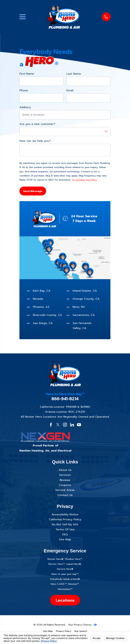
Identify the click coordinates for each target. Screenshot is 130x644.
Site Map (65, 539)
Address (25, 107)
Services (65, 475)
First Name (27, 74)
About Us (65, 470)
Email (70, 90)
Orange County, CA (86, 299)
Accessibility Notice (65, 514)
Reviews (65, 480)
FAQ (65, 534)
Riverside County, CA (47, 315)
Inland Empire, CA (85, 291)
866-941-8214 (65, 399)
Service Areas (65, 490)
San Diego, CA (43, 323)
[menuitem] (48, 631)
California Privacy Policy (65, 519)
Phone (24, 90)
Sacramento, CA (84, 315)
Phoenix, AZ (41, 307)
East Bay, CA (42, 291)
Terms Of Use (65, 529)
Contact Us (65, 495)
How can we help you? (35, 141)
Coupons (65, 485)
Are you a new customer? (37, 124)
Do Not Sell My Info (65, 524)
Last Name (74, 74)
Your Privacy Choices (82, 625)
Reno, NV (79, 307)
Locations (65, 600)
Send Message (33, 191)
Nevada (38, 299)
